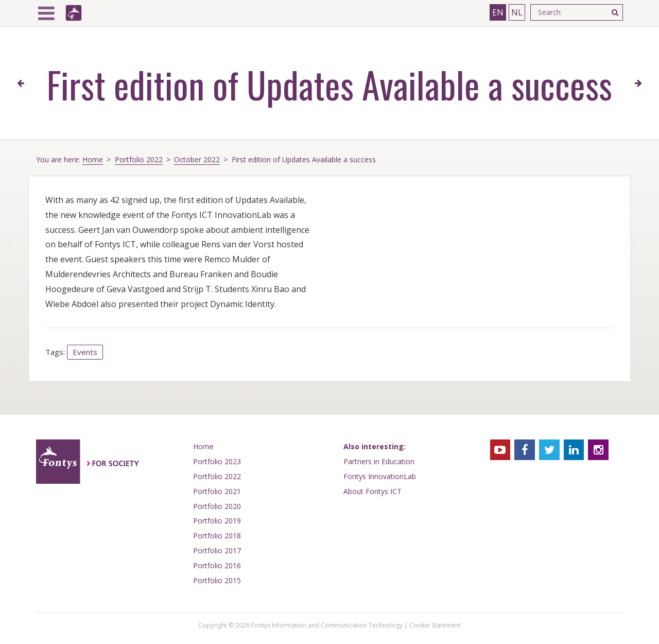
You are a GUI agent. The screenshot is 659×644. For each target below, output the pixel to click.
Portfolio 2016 (217, 565)
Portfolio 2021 (217, 491)
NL (517, 12)
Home (93, 159)
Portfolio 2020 (217, 506)
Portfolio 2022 (139, 159)
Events (85, 352)
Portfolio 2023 (217, 461)
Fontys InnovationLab (380, 476)
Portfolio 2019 (217, 521)
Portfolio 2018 (217, 536)
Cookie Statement (435, 625)
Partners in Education (379, 461)
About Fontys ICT (372, 491)
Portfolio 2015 (217, 580)
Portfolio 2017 (217, 550)
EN (498, 12)
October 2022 (197, 159)
